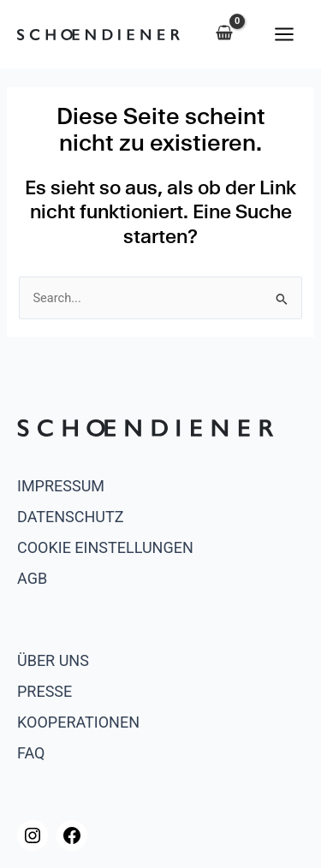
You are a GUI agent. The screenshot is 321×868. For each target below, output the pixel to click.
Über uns (53, 660)
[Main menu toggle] (284, 33)
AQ (34, 753)
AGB (32, 578)
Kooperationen (78, 722)
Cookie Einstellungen (105, 547)
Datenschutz (71, 517)
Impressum (61, 486)
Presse (45, 691)
